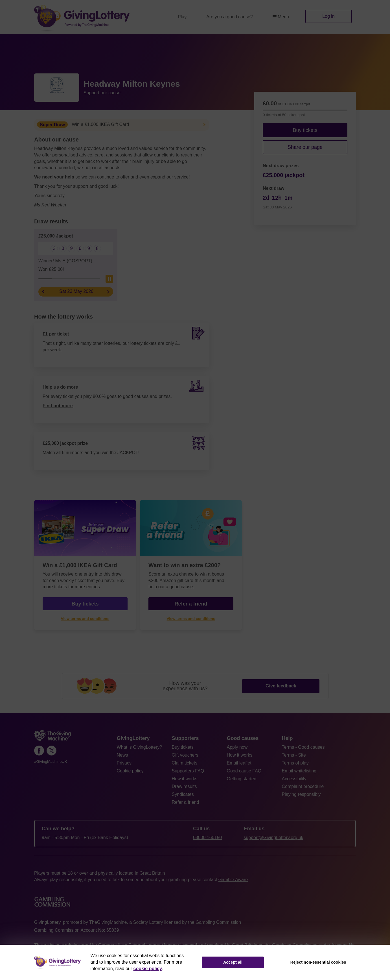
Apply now (237, 747)
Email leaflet (239, 763)
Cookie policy (130, 771)
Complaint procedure (303, 786)
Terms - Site (294, 755)
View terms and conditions (85, 619)
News (122, 755)
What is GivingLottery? (140, 747)
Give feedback (281, 686)
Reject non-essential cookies (318, 962)
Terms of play (295, 763)
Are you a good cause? (230, 17)
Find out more (58, 406)
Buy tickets (305, 130)
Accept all (233, 962)
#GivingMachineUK (51, 762)
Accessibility (294, 779)
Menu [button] (281, 17)
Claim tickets (185, 763)
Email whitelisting (299, 771)
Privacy (124, 763)
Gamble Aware (233, 880)
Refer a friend (191, 604)
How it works (185, 779)
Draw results (184, 786)
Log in (328, 16)
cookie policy (148, 969)
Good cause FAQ (244, 771)
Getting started (242, 779)
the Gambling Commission (214, 922)
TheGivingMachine (108, 922)
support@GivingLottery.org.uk (273, 838)
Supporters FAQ (188, 771)
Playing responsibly (301, 794)
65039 (113, 930)
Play (182, 17)
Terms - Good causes (303, 747)
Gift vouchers (185, 755)
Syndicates (183, 794)
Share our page (305, 147)
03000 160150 (207, 838)
